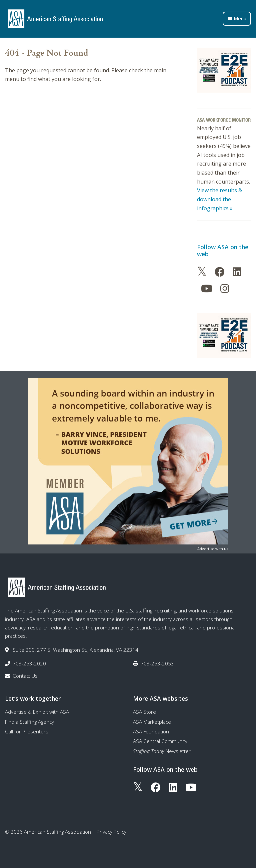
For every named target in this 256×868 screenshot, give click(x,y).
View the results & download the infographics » (219, 199)
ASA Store (144, 712)
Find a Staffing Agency (29, 722)
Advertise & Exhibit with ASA (37, 712)
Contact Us (25, 676)
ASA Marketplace (152, 722)
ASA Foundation (151, 731)
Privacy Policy (111, 832)
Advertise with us (213, 549)
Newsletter (162, 751)
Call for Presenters (27, 731)
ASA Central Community (160, 741)
